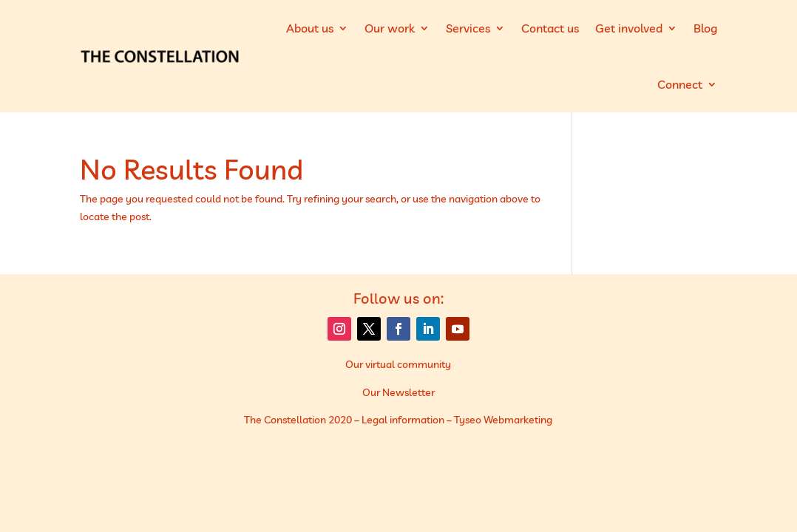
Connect (680, 84)
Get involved (629, 28)
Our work (390, 28)
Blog (705, 28)
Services (468, 28)
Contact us (550, 28)
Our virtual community (398, 364)
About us (310, 28)
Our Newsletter (398, 392)
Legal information (403, 420)
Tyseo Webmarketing (503, 420)
